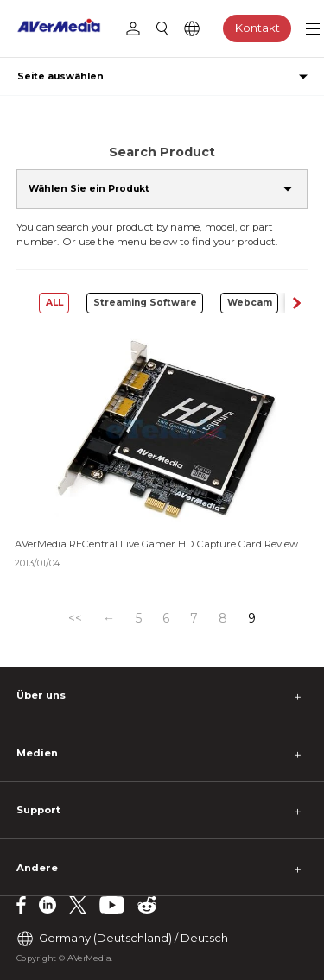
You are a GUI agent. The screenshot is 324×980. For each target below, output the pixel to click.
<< (75, 618)
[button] (296, 303)
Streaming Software (145, 303)
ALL (54, 303)
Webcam (250, 303)
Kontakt (257, 28)
